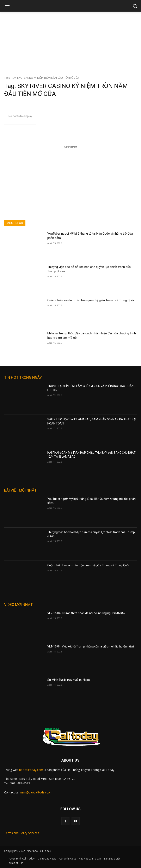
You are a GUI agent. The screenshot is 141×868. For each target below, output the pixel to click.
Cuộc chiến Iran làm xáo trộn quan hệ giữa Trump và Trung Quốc (91, 300)
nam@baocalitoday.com (36, 792)
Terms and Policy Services (22, 833)
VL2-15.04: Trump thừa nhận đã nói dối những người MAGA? (86, 613)
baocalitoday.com (31, 770)
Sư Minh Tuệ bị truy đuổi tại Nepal (69, 680)
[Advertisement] (70, 43)
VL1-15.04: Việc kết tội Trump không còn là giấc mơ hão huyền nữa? (91, 646)
